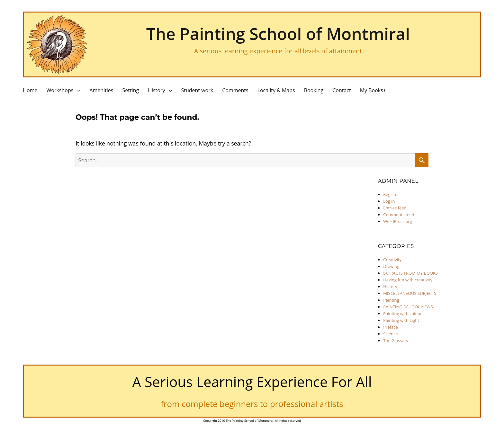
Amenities (101, 90)
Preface (391, 327)
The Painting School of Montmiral (278, 33)
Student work (197, 90)
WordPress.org (398, 221)
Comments (235, 90)
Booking (314, 90)
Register (391, 194)
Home (30, 90)
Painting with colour (402, 314)
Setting (130, 90)
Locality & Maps (276, 90)
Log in (389, 201)
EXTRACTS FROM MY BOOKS (410, 273)
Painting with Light (401, 320)
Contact (342, 90)
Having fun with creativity (408, 280)
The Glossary (396, 340)
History (156, 90)
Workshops (60, 90)
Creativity (392, 260)
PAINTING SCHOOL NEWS (408, 307)
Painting (391, 300)
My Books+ (373, 90)
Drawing (391, 266)
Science (390, 334)
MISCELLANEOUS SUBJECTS (410, 293)
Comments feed (399, 215)
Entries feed (395, 208)
